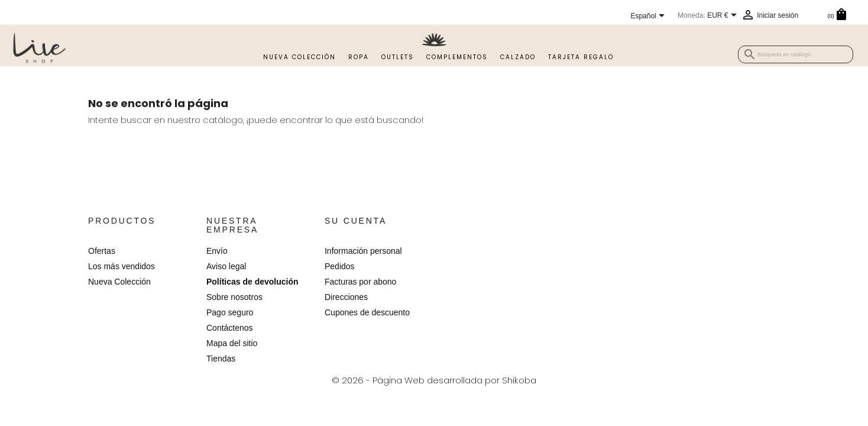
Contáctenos (230, 328)
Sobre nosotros (234, 297)
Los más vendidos (122, 266)
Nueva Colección (299, 57)
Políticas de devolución (252, 282)
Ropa (359, 57)
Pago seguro (230, 312)
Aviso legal (226, 266)
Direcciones (346, 297)
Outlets (398, 57)
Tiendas (221, 359)
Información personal (363, 251)
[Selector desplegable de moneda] (724, 16)
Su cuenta (356, 221)
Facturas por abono (360, 282)
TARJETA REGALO (581, 57)
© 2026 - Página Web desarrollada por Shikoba (434, 380)
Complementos (457, 57)
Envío (217, 251)
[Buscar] (796, 54)
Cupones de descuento (367, 312)
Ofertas (102, 251)
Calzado (518, 57)
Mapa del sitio (232, 343)
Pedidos (340, 266)
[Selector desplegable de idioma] (650, 17)
